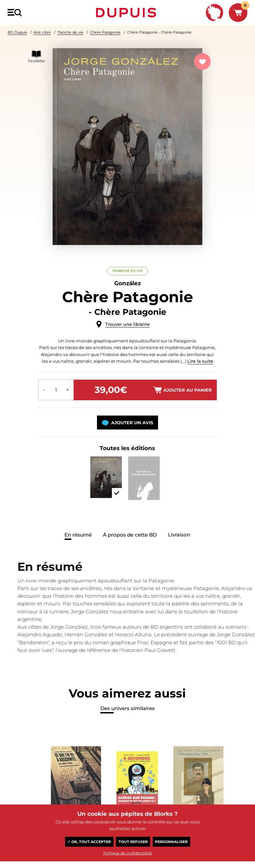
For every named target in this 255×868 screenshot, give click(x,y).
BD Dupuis (17, 32)
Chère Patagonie (105, 32)
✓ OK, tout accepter (89, 842)
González (127, 283)
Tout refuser (133, 842)
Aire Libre (42, 32)
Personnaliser (171, 842)
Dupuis (127, 13)
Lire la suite (200, 361)
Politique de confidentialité (128, 853)
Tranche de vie (70, 32)
